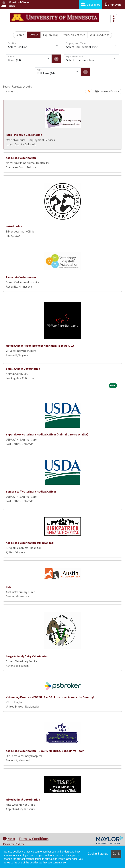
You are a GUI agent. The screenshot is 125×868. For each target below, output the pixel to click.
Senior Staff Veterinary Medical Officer (31, 491)
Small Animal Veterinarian (23, 369)
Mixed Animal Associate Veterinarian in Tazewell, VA (40, 346)
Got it (116, 854)
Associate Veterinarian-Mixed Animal (30, 543)
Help (9, 839)
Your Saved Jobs (100, 35)
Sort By (9, 91)
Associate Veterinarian (21, 158)
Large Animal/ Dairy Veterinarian (27, 656)
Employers (113, 4)
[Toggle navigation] (114, 19)
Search (20, 35)
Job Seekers (91, 4)
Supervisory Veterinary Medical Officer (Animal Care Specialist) (47, 434)
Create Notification (107, 91)
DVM (9, 587)
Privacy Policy (13, 844)
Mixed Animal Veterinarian (23, 799)
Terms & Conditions (34, 839)
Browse (33, 35)
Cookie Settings (98, 854)
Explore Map (51, 35)
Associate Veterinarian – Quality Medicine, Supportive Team (45, 751)
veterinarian (14, 226)
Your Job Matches (74, 35)
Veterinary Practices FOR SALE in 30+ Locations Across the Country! (50, 697)
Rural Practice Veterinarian (24, 135)
